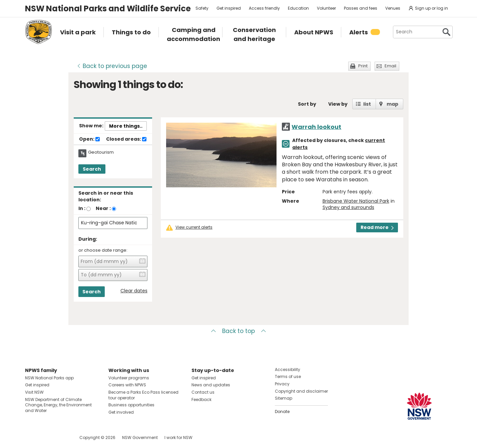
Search (92, 169)
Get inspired (229, 8)
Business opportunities (131, 405)
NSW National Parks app (49, 378)
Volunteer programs (129, 378)
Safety (202, 8)
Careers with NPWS (127, 385)
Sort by (307, 104)
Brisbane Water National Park (356, 201)
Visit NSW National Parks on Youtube (60, 437)
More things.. (126, 126)
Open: (89, 139)
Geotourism (101, 152)
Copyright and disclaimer (301, 391)
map (392, 104)
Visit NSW (34, 392)
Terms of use (288, 376)
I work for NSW (178, 437)
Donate (282, 411)
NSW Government (140, 437)
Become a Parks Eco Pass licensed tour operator (143, 395)
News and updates (211, 385)
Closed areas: (126, 139)
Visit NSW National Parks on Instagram (46, 437)
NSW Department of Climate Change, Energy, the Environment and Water (58, 405)
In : (82, 208)
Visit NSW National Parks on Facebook (31, 437)
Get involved (121, 412)
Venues (393, 8)
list (367, 104)
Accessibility (288, 369)
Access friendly (264, 8)
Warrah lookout (316, 127)
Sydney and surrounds (348, 207)
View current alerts (194, 227)
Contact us (203, 392)
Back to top (238, 331)
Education (298, 8)
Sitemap (284, 398)
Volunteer (326, 8)
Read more (377, 227)
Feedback (201, 399)
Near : (103, 208)
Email (390, 66)
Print (363, 66)
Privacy (282, 384)
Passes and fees (361, 8)
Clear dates (134, 291)
